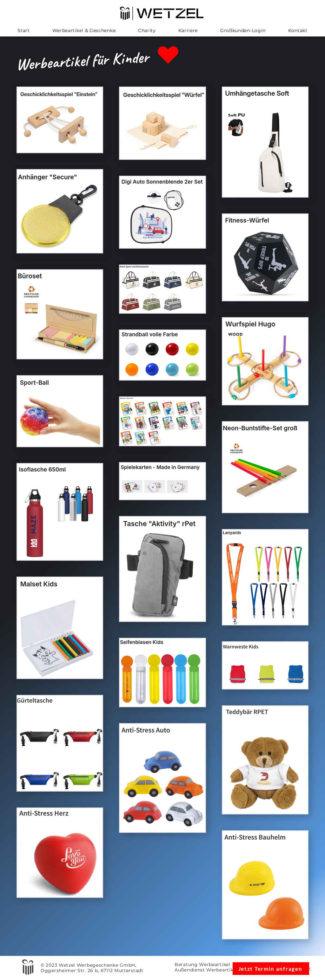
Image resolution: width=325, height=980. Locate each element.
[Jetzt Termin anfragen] (271, 969)
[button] (84, 30)
